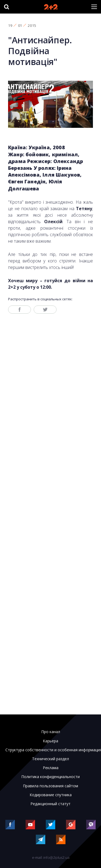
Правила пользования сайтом (50, 786)
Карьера (50, 741)
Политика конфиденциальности (50, 777)
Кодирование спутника (51, 795)
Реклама (51, 768)
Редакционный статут (50, 804)
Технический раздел (50, 759)
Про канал (51, 732)
